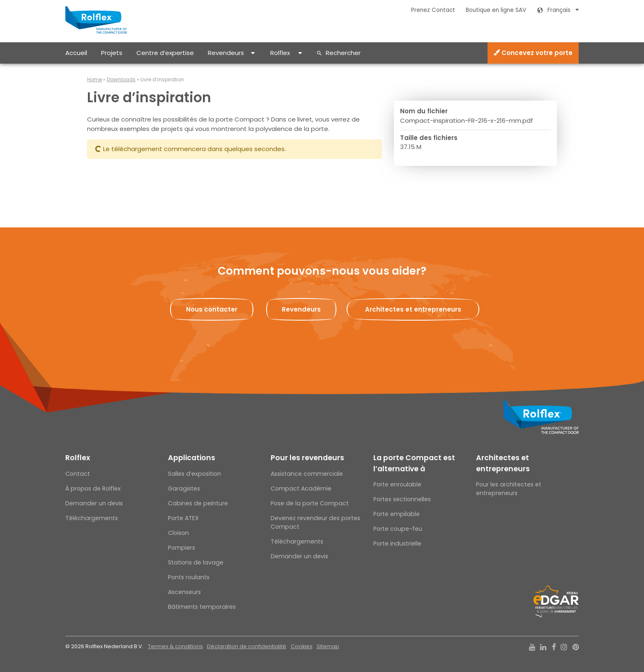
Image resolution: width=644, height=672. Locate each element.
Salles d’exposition (194, 474)
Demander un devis (94, 503)
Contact (78, 474)
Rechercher (343, 53)
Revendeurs (226, 53)
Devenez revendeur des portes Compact (315, 522)
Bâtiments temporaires (202, 607)
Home (94, 79)
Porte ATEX (183, 518)
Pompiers (182, 548)
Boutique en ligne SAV (496, 10)
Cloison (178, 533)
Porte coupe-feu (398, 529)
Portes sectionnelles (402, 499)
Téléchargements (92, 518)
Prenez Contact (433, 10)
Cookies (302, 646)
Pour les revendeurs (307, 458)
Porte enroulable (397, 484)
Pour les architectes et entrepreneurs (509, 489)
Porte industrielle (397, 544)
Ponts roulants (189, 577)
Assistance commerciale (307, 474)
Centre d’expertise (165, 53)
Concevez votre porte (533, 53)
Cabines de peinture (198, 503)
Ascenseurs (184, 592)
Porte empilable (397, 514)
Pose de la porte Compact (310, 503)
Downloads (121, 79)
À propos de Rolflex (93, 489)
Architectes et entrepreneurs (503, 463)
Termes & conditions (175, 646)
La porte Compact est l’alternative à (414, 463)
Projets (112, 53)
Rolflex (280, 53)
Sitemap (328, 646)
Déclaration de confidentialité (247, 646)
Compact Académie (301, 489)
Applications (192, 458)
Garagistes (184, 489)
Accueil (76, 53)
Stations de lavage (196, 562)
